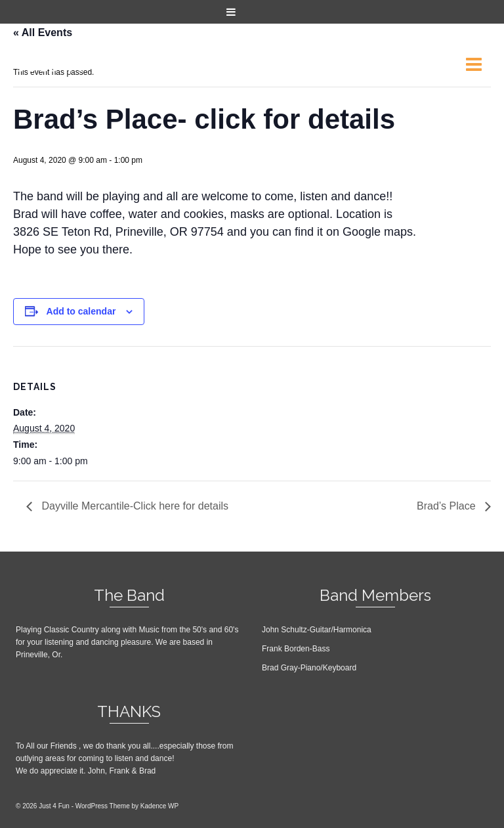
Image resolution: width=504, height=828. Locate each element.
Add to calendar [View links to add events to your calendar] (81, 311)
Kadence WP (159, 806)
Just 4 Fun (65, 64)
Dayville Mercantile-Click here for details (134, 506)
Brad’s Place (448, 506)
